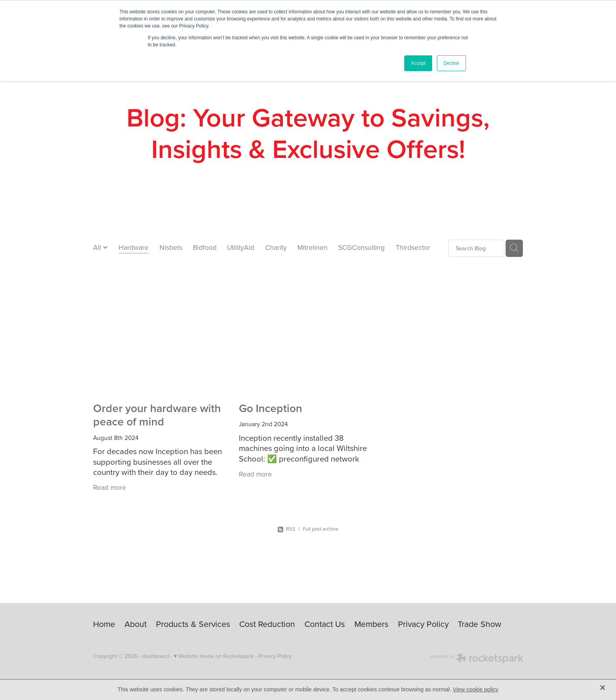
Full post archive (321, 529)
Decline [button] (451, 63)
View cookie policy (476, 689)
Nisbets (171, 247)
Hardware (134, 247)
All (98, 247)
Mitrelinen (313, 247)
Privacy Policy (275, 656)
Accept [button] (418, 63)
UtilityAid (241, 247)
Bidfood (205, 247)
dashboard (156, 656)
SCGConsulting (361, 247)
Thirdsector (413, 247)
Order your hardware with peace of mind (157, 415)
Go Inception (270, 408)
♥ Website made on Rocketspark (214, 656)
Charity (276, 247)
